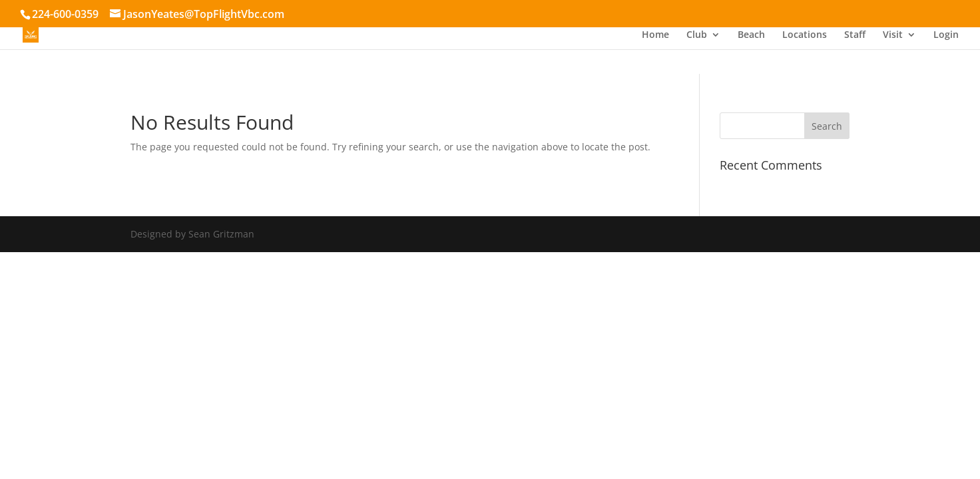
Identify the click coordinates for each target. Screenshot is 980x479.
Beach (751, 35)
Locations (805, 35)
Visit (893, 35)
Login (946, 35)
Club (697, 35)
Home (655, 35)
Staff (855, 35)
